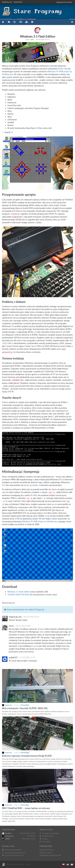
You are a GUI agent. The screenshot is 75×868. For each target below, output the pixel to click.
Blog (20, 22)
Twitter (45, 839)
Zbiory (26, 22)
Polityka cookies (46, 853)
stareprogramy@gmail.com (15, 853)
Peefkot (7, 833)
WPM (6, 839)
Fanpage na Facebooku (51, 833)
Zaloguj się (40, 610)
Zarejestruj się (7, 2)
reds (32, 39)
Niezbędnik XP (32, 22)
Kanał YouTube (48, 836)
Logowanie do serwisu (64, 2)
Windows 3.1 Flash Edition (19, 592)
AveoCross (7, 705)
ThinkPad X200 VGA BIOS (18, 595)
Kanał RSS (46, 842)
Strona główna (3, 22)
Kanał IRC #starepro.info (14, 855)
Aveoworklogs (25, 705)
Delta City (63, 69)
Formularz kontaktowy (13, 850)
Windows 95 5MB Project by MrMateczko (40, 521)
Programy (15, 22)
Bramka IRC (18, 2)
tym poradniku (32, 485)
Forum (9, 22)
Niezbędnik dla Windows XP (50, 855)
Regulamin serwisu (47, 850)
